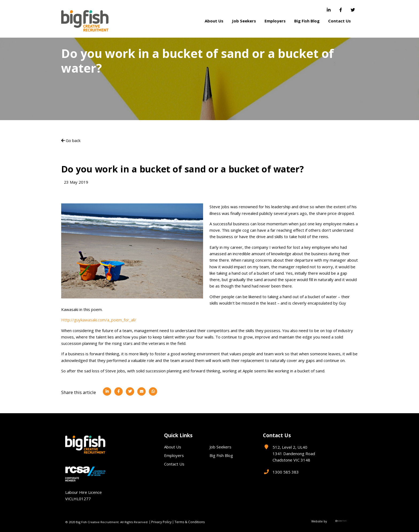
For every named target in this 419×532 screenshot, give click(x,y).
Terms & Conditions (190, 522)
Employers (275, 21)
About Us (214, 21)
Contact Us (340, 21)
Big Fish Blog (307, 21)
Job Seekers (244, 21)
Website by (333, 521)
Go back (71, 140)
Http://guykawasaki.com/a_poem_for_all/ (99, 320)
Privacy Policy (161, 522)
